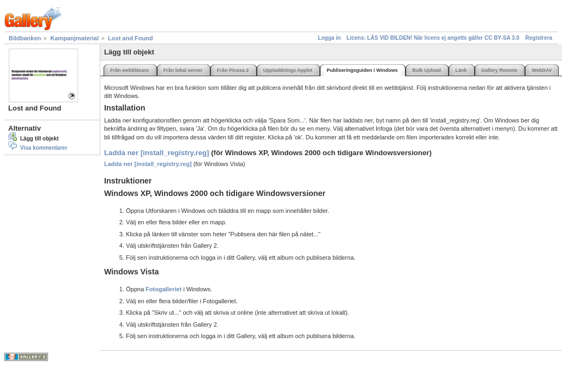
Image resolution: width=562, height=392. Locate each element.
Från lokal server (183, 70)
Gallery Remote (499, 70)
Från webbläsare (129, 70)
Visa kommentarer (44, 148)
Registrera (539, 38)
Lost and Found (130, 38)
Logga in (329, 38)
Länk (461, 70)
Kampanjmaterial (74, 38)
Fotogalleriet (164, 289)
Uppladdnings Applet (288, 70)
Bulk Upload (427, 70)
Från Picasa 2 (233, 70)
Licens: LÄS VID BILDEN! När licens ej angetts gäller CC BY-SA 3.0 (433, 38)
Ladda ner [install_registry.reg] (158, 153)
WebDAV (542, 70)
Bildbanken (25, 38)
